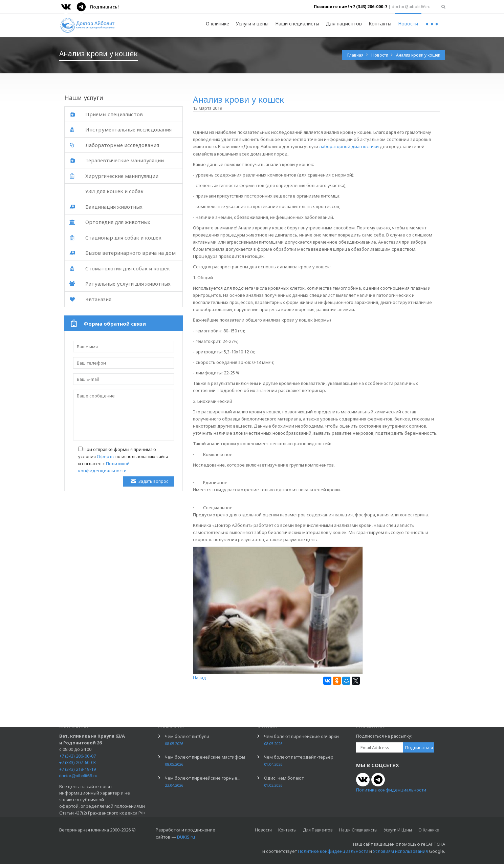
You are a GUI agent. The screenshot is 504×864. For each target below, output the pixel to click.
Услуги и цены (252, 24)
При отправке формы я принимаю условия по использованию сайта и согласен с (123, 460)
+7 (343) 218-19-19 (78, 769)
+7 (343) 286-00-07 (78, 756)
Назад (200, 678)
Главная (356, 55)
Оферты (106, 456)
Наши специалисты (297, 24)
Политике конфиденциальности (333, 851)
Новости (408, 24)
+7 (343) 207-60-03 (78, 762)
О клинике (217, 24)
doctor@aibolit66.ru (78, 776)
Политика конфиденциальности (391, 790)
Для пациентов (344, 24)
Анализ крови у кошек (418, 55)
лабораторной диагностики (349, 146)
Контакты (380, 24)
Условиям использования (400, 851)
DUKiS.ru (186, 837)
